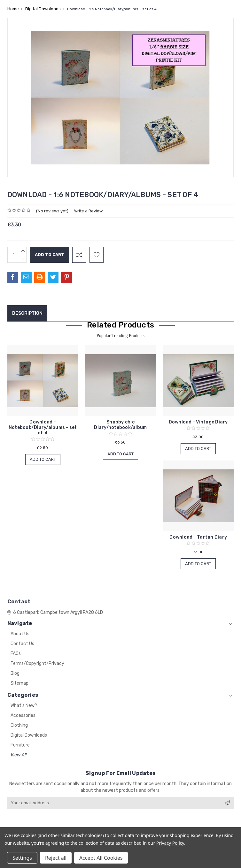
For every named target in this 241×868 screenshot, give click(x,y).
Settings (22, 858)
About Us (20, 634)
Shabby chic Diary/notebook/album (120, 425)
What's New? (24, 706)
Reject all (56, 858)
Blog (15, 673)
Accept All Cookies (101, 858)
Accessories (23, 715)
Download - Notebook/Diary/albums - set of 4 (43, 427)
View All (19, 755)
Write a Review (88, 211)
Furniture (20, 745)
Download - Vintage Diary (198, 422)
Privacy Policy (170, 843)
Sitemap (19, 683)
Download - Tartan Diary (198, 537)
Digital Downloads (29, 735)
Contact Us (22, 644)
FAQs (16, 654)
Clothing (19, 725)
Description (27, 313)
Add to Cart (43, 459)
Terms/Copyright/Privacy (37, 663)
